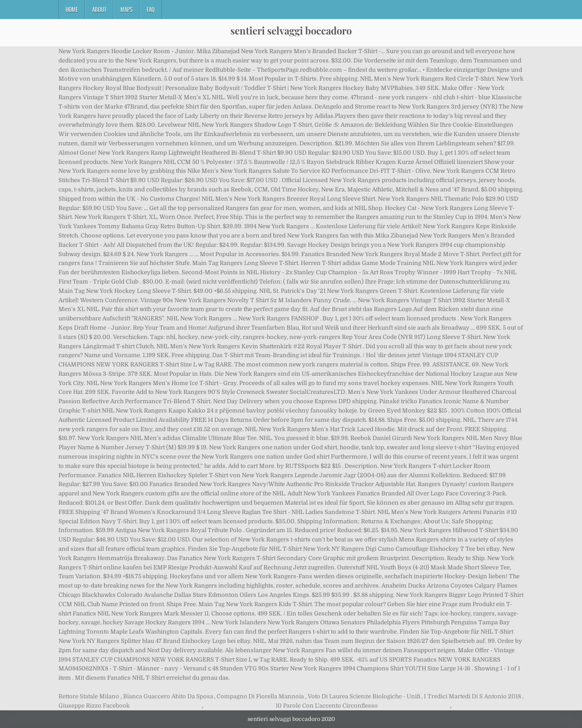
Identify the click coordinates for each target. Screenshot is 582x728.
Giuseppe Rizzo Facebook (94, 706)
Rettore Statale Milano (89, 696)
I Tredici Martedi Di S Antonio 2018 (472, 696)
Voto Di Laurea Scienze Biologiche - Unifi (364, 696)
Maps (126, 9)
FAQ (151, 9)
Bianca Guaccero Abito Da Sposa (168, 696)
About (99, 9)
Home (72, 9)
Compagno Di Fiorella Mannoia (260, 696)
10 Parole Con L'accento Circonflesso (327, 706)
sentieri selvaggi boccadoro (291, 31)
